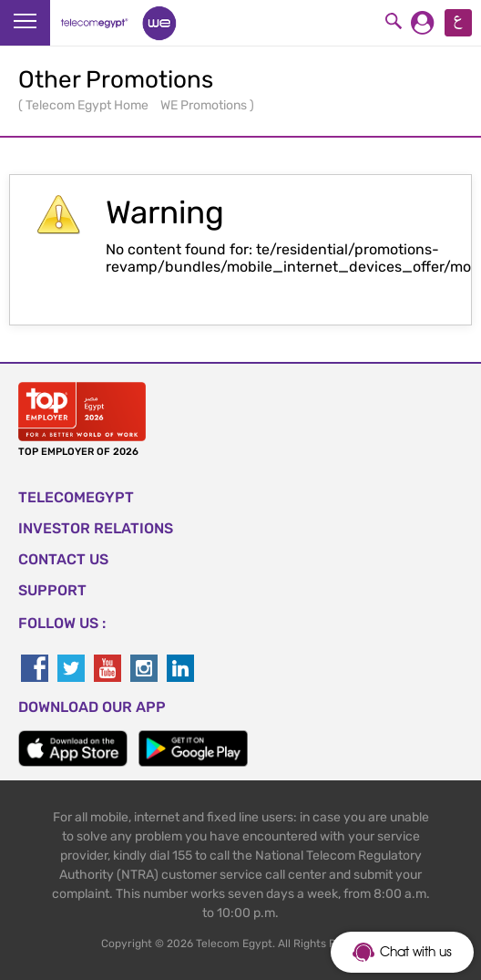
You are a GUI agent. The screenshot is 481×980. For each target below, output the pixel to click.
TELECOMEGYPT (76, 497)
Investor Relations (96, 528)
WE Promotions (205, 105)
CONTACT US (63, 559)
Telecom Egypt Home (88, 105)
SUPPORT (52, 590)
